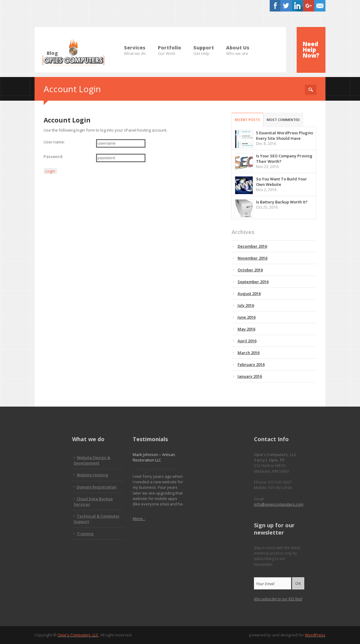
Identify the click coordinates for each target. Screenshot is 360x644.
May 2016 (246, 329)
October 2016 (250, 270)
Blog (60, 53)
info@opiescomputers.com (279, 504)
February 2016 (251, 364)
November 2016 (252, 258)
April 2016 (247, 341)
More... (139, 518)
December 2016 (252, 246)
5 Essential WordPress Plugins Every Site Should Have (285, 136)
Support (204, 48)
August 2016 (249, 293)
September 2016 (253, 282)
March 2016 (248, 353)
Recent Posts (247, 120)
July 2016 (246, 305)
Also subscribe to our (278, 599)
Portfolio (170, 48)
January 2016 (250, 376)
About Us (238, 48)
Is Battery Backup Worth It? (282, 202)
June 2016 (247, 317)
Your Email (265, 584)
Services (135, 48)
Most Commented (283, 120)
